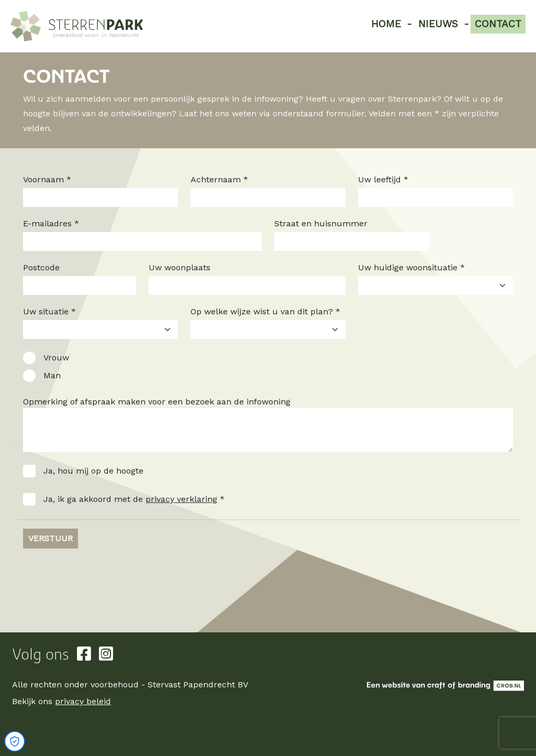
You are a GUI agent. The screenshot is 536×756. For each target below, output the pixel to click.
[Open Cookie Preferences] (15, 741)
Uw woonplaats (180, 267)
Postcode (41, 267)
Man (52, 375)
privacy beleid (83, 701)
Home (386, 24)
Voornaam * (47, 179)
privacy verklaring (181, 499)
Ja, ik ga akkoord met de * (134, 499)
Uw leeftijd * (383, 179)
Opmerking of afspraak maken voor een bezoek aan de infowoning (157, 402)
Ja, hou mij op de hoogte (93, 471)
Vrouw (56, 358)
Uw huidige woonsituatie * (411, 267)
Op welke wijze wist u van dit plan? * (265, 311)
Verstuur (51, 538)
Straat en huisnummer (321, 223)
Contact (498, 24)
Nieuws (438, 24)
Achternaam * (219, 179)
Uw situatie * (49, 311)
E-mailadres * (51, 223)
